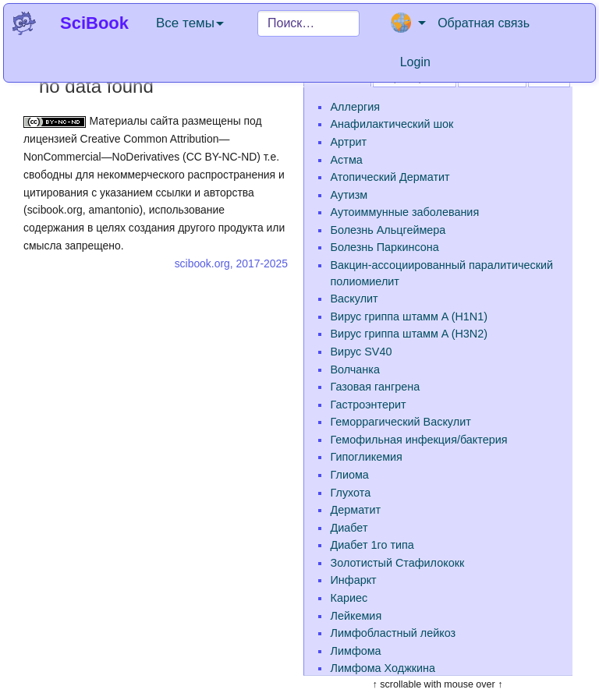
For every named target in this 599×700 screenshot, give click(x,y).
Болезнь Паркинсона (385, 247)
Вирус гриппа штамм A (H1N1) (409, 316)
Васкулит (354, 299)
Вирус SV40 (362, 352)
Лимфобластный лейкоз (393, 633)
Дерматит (356, 510)
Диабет (349, 528)
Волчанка (355, 369)
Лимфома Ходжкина (383, 668)
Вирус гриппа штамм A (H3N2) (409, 334)
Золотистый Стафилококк (398, 563)
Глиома (350, 475)
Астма (347, 160)
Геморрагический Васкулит (401, 422)
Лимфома (356, 651)
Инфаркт (354, 580)
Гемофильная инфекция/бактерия (419, 440)
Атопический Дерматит (390, 177)
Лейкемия (356, 616)
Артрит (349, 142)
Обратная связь (484, 23)
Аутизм (349, 195)
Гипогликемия (367, 457)
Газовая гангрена (376, 387)
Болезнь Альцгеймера (388, 230)
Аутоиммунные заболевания (405, 212)
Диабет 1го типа (372, 545)
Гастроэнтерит (369, 405)
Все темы (190, 23)
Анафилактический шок (392, 124)
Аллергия (355, 107)
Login (415, 62)
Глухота (351, 493)
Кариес (349, 598)
